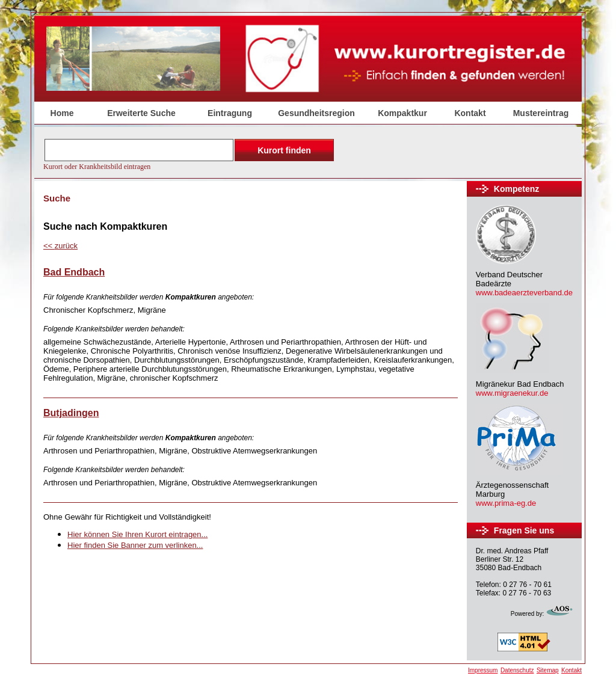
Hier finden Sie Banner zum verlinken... (135, 545)
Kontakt (470, 113)
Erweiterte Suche (141, 113)
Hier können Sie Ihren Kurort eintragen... (137, 534)
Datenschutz (517, 670)
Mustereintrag (541, 113)
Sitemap (548, 670)
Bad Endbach (74, 272)
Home (62, 113)
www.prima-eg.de (506, 503)
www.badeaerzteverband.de (524, 293)
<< (60, 246)
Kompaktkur (402, 113)
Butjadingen (71, 413)
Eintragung (230, 113)
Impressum (483, 670)
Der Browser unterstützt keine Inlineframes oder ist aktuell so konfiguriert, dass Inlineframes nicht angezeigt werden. (190, 153)
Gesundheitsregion (316, 113)
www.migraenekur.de (512, 393)
